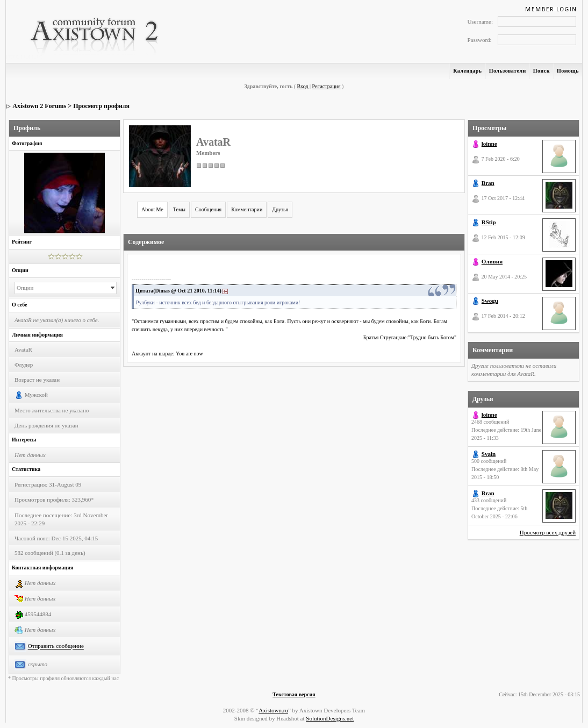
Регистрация (327, 86)
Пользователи (508, 71)
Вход (303, 86)
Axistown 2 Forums (39, 106)
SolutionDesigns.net (330, 718)
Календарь (467, 71)
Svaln (489, 454)
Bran (488, 183)
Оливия (492, 261)
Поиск (542, 71)
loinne (489, 144)
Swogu (490, 301)
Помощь (568, 71)
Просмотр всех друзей (548, 532)
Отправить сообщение (56, 646)
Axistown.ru (273, 710)
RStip (489, 222)
